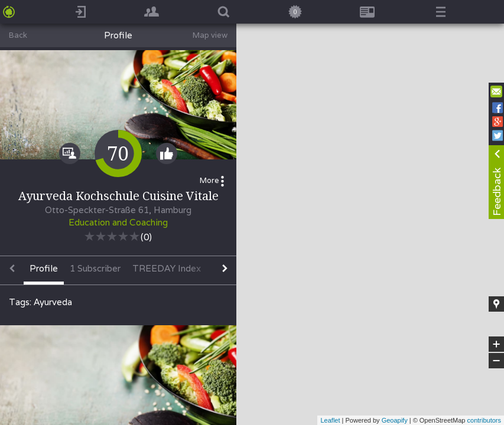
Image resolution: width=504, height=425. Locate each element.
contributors (484, 420)
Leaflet (330, 420)
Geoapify (395, 420)
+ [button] (497, 344)
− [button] (496, 361)
